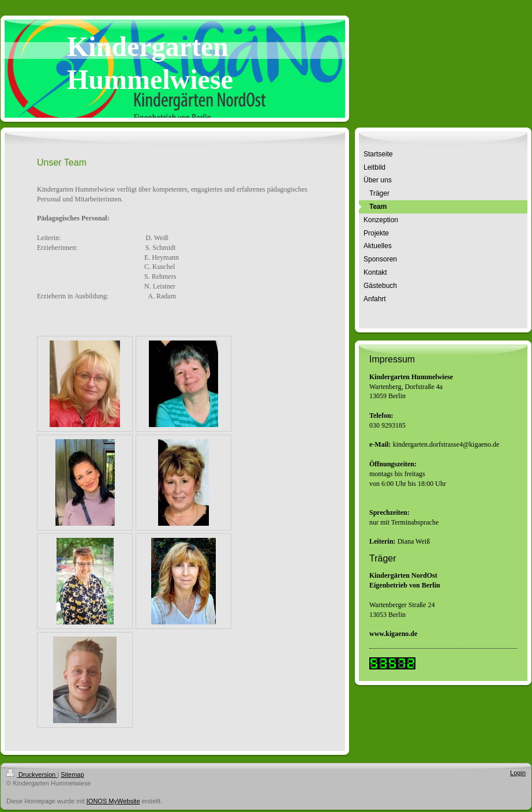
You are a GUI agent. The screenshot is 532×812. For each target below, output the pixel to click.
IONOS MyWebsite (113, 801)
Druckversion (32, 774)
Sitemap (72, 774)
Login (518, 773)
